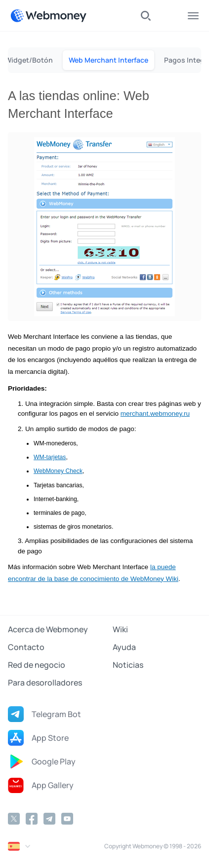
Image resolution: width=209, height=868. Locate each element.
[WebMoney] (48, 16)
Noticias (128, 665)
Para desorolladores (45, 683)
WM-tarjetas (50, 457)
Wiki (120, 629)
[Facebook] (32, 819)
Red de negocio (37, 665)
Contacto (26, 647)
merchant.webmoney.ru (155, 414)
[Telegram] (49, 819)
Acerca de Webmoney (48, 629)
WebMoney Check (58, 471)
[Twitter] (14, 819)
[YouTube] (67, 819)
